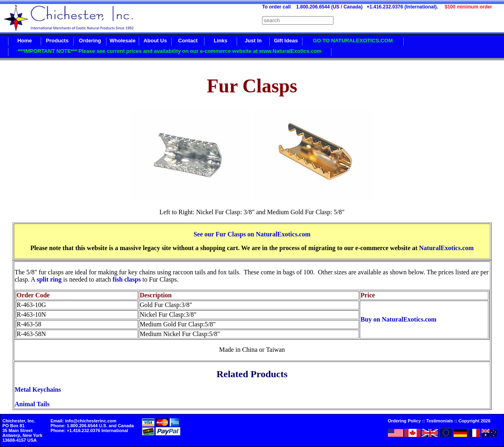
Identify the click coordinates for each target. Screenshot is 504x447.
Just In (253, 41)
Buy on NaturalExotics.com (398, 319)
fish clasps (127, 279)
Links (221, 41)
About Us (155, 41)
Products (57, 41)
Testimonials (439, 421)
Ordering (90, 41)
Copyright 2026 (474, 421)
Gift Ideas (286, 41)
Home (25, 41)
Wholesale (123, 41)
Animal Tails (32, 404)
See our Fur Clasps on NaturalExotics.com (252, 234)
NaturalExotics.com (446, 248)
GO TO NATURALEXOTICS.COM (353, 41)
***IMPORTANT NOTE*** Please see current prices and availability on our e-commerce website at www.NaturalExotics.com (170, 51)
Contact (188, 41)
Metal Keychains (38, 390)
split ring (49, 279)
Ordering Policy (404, 421)
